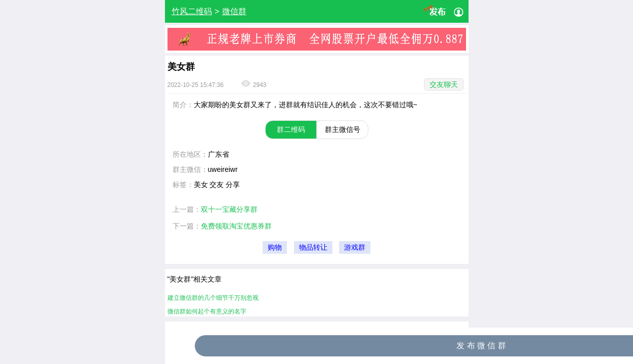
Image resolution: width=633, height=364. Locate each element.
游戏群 (355, 247)
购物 (275, 247)
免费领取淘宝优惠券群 (236, 226)
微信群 (234, 11)
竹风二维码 (192, 11)
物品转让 (313, 247)
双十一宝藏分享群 (229, 209)
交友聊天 (444, 84)
